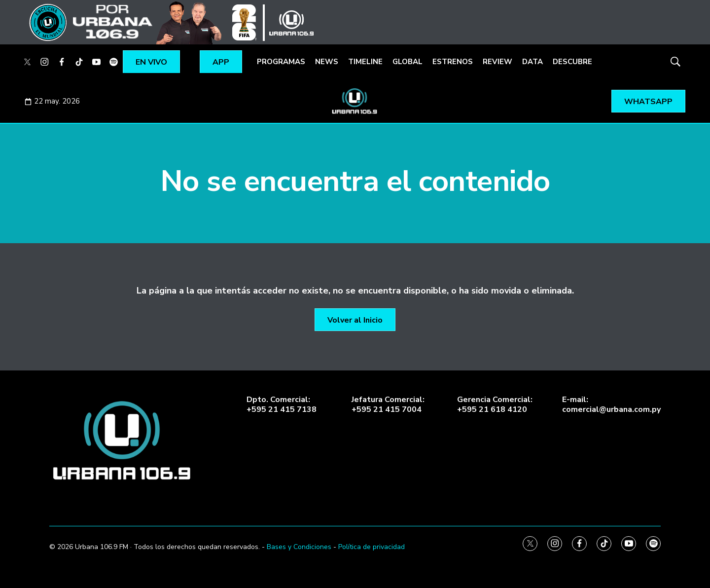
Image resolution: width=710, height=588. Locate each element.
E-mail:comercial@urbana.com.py (611, 404)
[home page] (123, 441)
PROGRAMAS (281, 62)
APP (221, 62)
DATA (532, 62)
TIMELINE (365, 62)
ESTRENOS (453, 62)
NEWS (327, 62)
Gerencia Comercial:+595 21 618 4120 (495, 404)
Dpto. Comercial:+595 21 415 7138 (282, 404)
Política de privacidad (372, 547)
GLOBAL (408, 62)
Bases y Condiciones (299, 547)
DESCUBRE (572, 62)
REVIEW (497, 62)
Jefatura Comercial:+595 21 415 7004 (388, 404)
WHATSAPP (648, 102)
